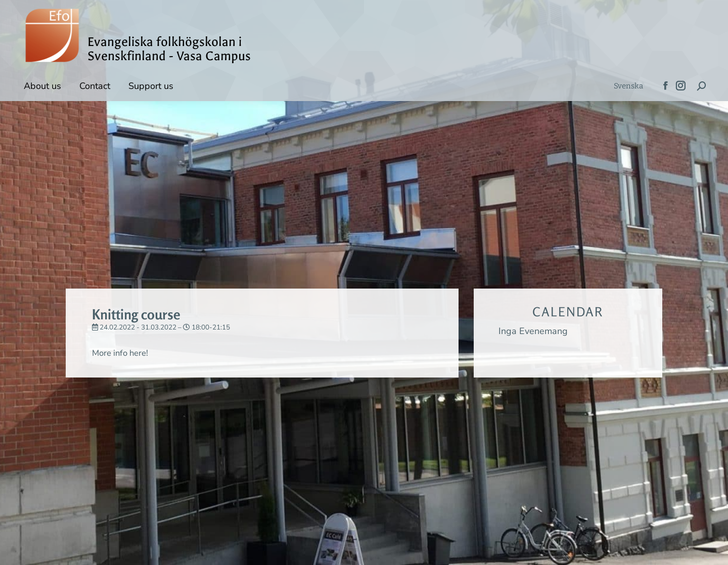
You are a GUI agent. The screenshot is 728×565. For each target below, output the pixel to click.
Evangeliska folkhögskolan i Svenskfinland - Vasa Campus (169, 49)
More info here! (123, 353)
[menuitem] (628, 86)
